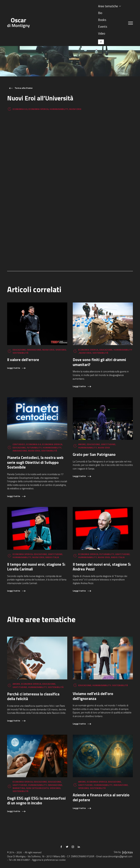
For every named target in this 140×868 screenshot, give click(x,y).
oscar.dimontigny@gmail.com (117, 856)
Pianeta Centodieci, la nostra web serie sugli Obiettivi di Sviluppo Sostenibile (35, 462)
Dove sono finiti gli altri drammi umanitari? (99, 362)
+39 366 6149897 (21, 860)
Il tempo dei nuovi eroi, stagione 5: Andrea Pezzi (102, 567)
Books (102, 20)
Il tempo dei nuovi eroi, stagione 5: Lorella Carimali (36, 567)
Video (102, 33)
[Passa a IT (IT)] (101, 42)
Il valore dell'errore (23, 360)
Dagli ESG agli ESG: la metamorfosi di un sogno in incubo (36, 801)
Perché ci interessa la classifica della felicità (33, 696)
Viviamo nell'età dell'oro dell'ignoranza (93, 696)
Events (103, 26)
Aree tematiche (108, 6)
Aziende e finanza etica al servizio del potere (101, 797)
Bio (100, 13)
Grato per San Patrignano (94, 454)
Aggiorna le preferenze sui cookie (49, 860)
